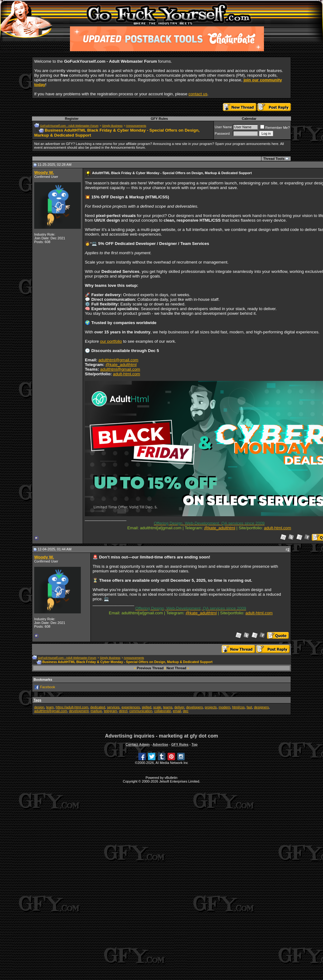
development (79, 711)
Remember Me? (275, 128)
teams (168, 707)
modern (224, 707)
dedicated (98, 707)
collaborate (163, 711)
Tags (37, 700)
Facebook (48, 687)
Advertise (160, 744)
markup (96, 711)
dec (186, 711)
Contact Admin (138, 744)
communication (141, 711)
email (177, 711)
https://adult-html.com (72, 707)
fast (249, 707)
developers (195, 707)
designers (261, 707)
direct (123, 711)
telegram (111, 711)
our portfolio (111, 341)
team (50, 707)
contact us (198, 94)
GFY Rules (159, 119)
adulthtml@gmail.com (118, 360)
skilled (147, 707)
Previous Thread (150, 668)
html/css (238, 707)
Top (194, 744)
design (39, 707)
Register (72, 119)
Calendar (249, 119)
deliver (179, 707)
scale (157, 707)
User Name (224, 127)
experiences (131, 707)
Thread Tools (274, 159)
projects (211, 707)
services (113, 707)
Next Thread (176, 668)
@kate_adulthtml (121, 365)
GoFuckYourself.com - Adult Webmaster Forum (69, 126)
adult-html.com (126, 374)
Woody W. (44, 172)
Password (222, 133)
